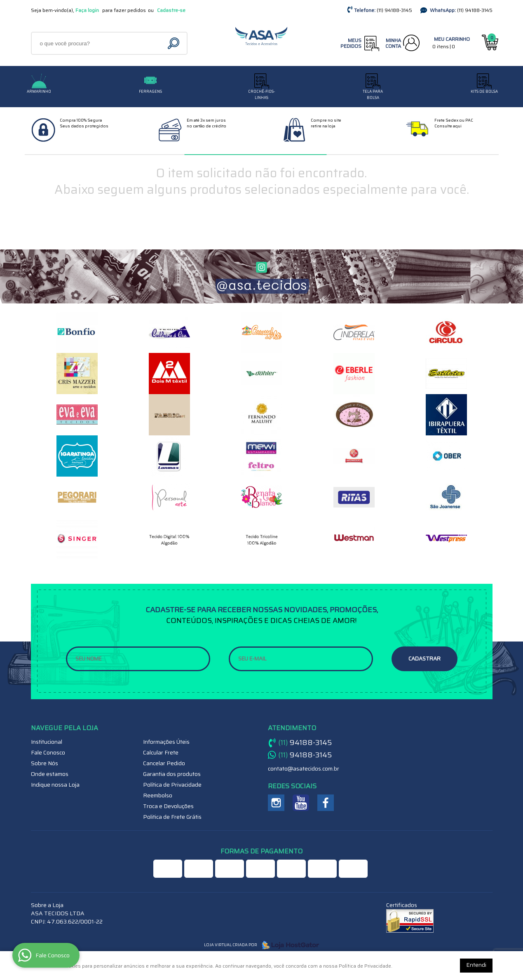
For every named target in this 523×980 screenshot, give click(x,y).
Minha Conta (393, 43)
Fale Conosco (48, 752)
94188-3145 (394, 10)
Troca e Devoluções (168, 806)
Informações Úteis (166, 742)
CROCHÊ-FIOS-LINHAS (261, 95)
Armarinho (39, 92)
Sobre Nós (45, 763)
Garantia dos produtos (172, 774)
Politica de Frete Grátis (172, 817)
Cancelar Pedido (164, 763)
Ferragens (150, 92)
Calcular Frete (161, 752)
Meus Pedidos (351, 43)
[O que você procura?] (175, 43)
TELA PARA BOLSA (373, 95)
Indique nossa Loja (55, 785)
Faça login (87, 10)
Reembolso (158, 795)
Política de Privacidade (172, 785)
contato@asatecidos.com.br (304, 768)
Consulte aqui (448, 126)
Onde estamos (50, 774)
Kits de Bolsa (484, 92)
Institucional (47, 742)
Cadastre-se (171, 10)
